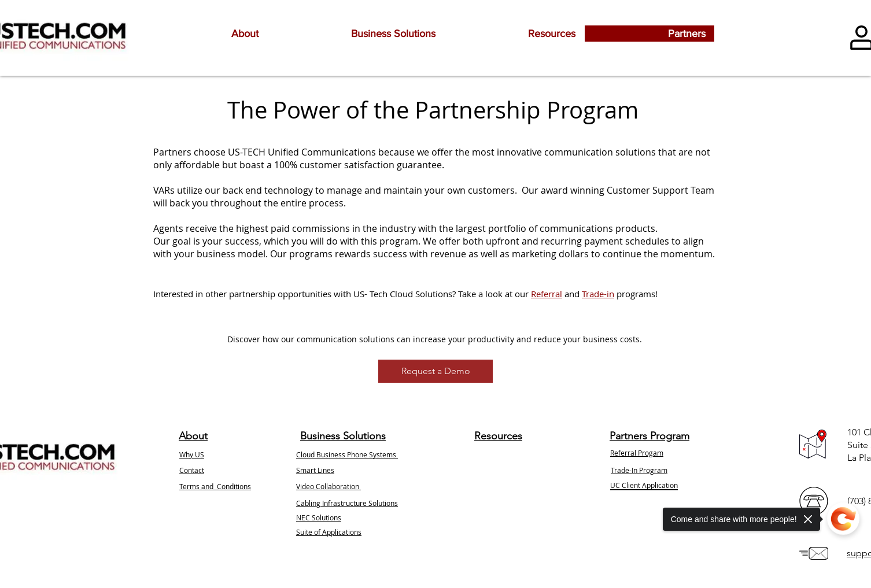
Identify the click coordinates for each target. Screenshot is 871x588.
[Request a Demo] (436, 371)
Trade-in (598, 294)
